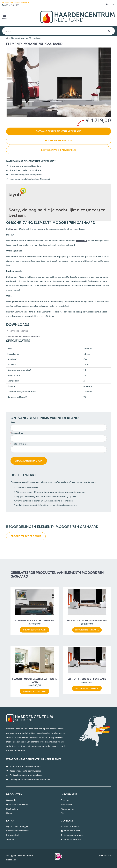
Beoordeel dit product (26, 536)
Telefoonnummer (20, 444)
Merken (10, 813)
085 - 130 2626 (12, 5)
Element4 (14, 229)
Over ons (65, 800)
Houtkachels (12, 809)
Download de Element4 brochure (24, 337)
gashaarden (81, 241)
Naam (13, 422)
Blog (63, 813)
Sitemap (10, 839)
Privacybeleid (12, 835)
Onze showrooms (72, 839)
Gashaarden (12, 800)
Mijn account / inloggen (17, 826)
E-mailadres (17, 433)
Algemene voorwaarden (17, 831)
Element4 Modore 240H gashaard (87, 621)
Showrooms (66, 805)
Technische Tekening (17, 331)
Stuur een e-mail (72, 831)
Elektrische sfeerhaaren (17, 805)
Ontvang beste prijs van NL (34, 630)
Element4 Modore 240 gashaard (87, 679)
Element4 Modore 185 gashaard (34, 621)
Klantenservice (68, 809)
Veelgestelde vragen (74, 835)
